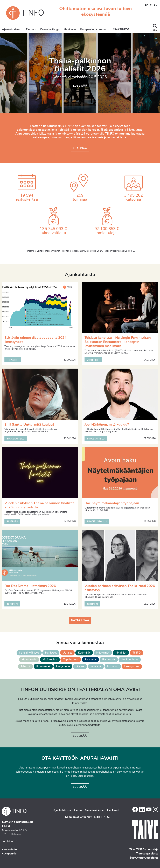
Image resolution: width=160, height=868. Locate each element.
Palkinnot (90, 660)
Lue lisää (80, 86)
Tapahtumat (71, 660)
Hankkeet (70, 29)
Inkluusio (113, 666)
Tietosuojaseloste (147, 854)
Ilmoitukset (43, 666)
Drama (80, 666)
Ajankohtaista (11, 29)
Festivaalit (109, 660)
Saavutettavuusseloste (144, 858)
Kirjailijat (121, 653)
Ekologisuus (132, 666)
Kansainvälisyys (50, 29)
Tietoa (30, 29)
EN (147, 5)
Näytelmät (103, 653)
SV (155, 5)
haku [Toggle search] (155, 30)
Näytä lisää (80, 620)
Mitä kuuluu (50, 660)
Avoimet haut (130, 660)
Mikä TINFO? (121, 29)
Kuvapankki (9, 854)
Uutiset (67, 653)
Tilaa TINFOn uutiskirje (144, 850)
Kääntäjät (84, 653)
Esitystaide (63, 666)
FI (151, 5)
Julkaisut (96, 666)
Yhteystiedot (10, 850)
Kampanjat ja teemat (93, 29)
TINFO (137, 653)
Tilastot (25, 666)
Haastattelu (29, 660)
